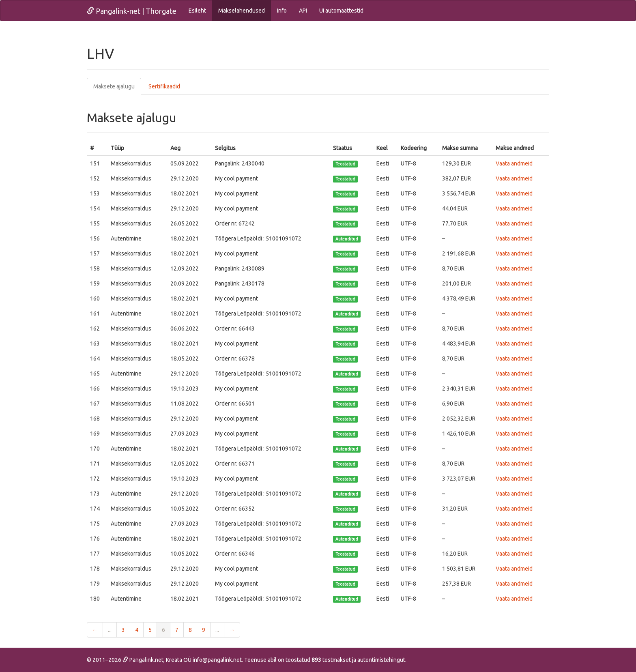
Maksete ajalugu (114, 86)
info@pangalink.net (217, 660)
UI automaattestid (341, 11)
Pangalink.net (143, 660)
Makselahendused (242, 11)
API (303, 11)
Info (282, 11)
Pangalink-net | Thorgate (132, 11)
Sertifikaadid (164, 86)
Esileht (197, 11)
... (110, 630)
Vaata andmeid (514, 163)
